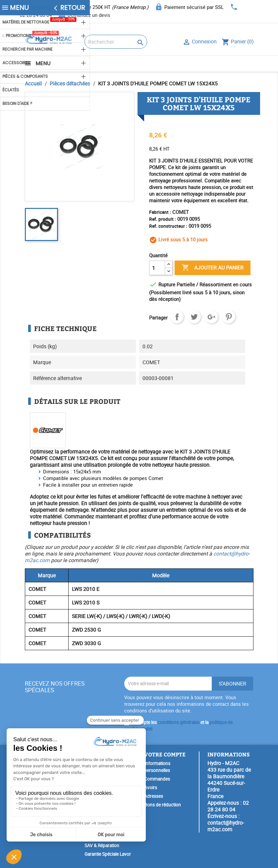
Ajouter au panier (213, 268)
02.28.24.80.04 (36, 15)
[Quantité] (157, 268)
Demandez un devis (89, 15)
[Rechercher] (116, 42)
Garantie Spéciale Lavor (108, 854)
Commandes (157, 779)
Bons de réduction (163, 805)
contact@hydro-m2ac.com (226, 826)
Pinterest (229, 317)
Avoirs (151, 788)
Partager (177, 317)
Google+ (211, 317)
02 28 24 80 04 (228, 806)
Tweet (194, 317)
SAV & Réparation (102, 845)
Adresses (154, 796)
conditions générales (179, 722)
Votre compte (165, 754)
